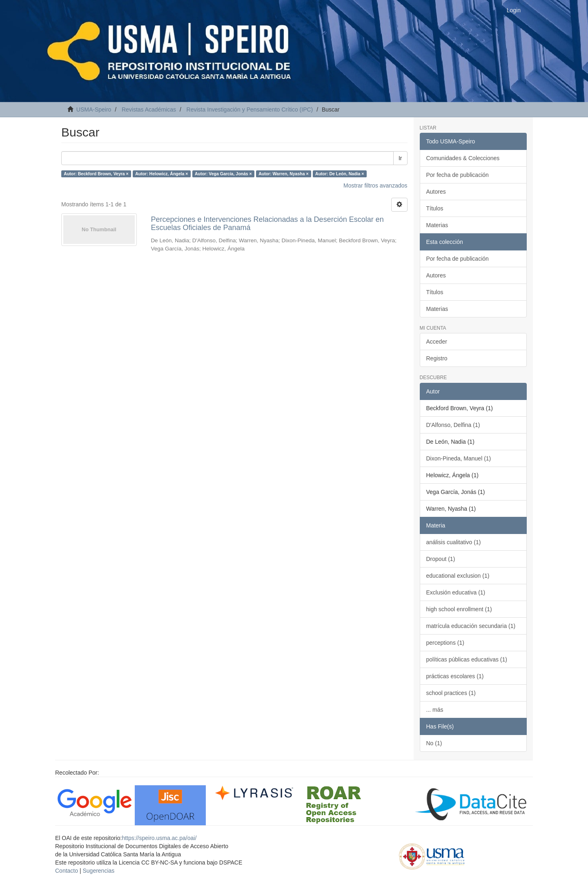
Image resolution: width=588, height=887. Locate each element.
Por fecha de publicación (458, 175)
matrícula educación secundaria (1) (471, 626)
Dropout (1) (441, 559)
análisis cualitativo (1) (454, 542)
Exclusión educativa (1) (456, 592)
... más (435, 710)
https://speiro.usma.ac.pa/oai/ (159, 838)
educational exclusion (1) (458, 576)
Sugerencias (98, 871)
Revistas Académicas (149, 109)
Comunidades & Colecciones (463, 158)
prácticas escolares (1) (455, 676)
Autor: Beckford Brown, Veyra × (96, 174)
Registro (437, 358)
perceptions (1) (445, 643)
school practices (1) (451, 693)
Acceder (437, 342)
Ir (400, 158)
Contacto (67, 871)
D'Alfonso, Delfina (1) (453, 425)
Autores (436, 192)
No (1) (434, 743)
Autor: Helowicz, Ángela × (161, 174)
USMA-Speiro (94, 109)
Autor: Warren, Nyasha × (283, 174)
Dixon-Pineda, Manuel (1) (459, 458)
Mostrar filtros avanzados (375, 185)
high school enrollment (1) (459, 609)
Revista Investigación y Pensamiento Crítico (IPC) (250, 109)
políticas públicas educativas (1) (467, 659)
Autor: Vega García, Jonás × (223, 174)
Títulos (435, 208)
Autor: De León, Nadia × (340, 174)
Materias (437, 225)
